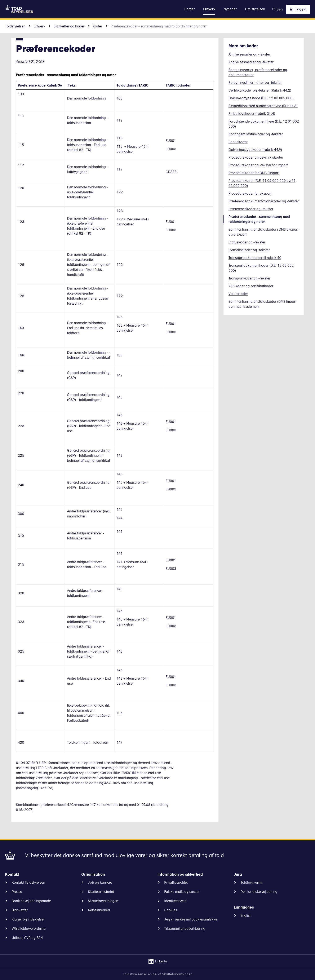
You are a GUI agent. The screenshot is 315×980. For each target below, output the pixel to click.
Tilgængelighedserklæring (185, 928)
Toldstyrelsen (15, 26)
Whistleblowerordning (29, 928)
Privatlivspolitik (176, 882)
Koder (97, 26)
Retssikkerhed (99, 910)
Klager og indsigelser (28, 919)
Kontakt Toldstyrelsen (28, 882)
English (246, 915)
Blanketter (20, 910)
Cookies (171, 910)
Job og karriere (100, 882)
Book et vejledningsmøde (31, 901)
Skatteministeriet (101, 892)
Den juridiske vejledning (259, 892)
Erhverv (39, 26)
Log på (297, 9)
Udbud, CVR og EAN (27, 938)
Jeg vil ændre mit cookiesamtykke (191, 919)
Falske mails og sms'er (182, 892)
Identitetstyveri (175, 901)
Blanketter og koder (69, 26)
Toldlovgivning (252, 882)
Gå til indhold (158, 9)
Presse (17, 892)
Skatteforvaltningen (103, 901)
